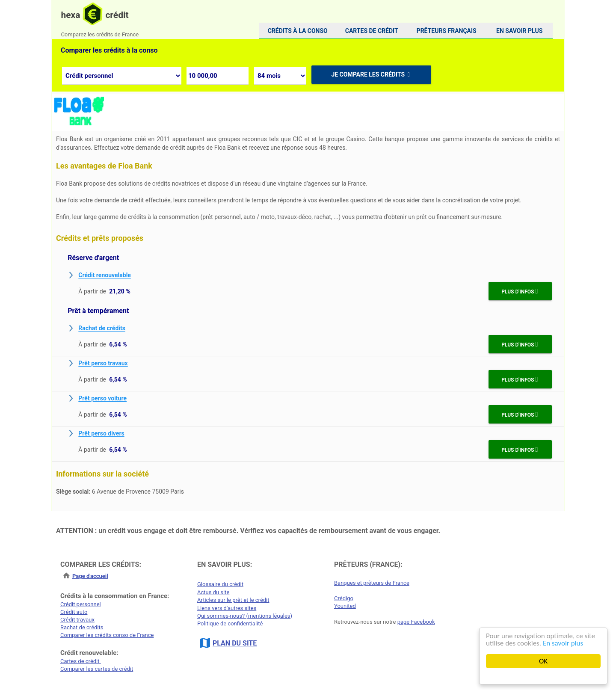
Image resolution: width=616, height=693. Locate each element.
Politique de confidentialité (230, 623)
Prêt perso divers (101, 434)
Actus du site (213, 592)
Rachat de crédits (102, 329)
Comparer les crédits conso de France (107, 635)
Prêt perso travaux (103, 364)
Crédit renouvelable (105, 275)
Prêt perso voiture (102, 399)
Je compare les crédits (371, 74)
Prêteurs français (447, 31)
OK (543, 661)
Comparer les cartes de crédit (97, 669)
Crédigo (344, 598)
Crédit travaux (77, 620)
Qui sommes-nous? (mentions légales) (245, 616)
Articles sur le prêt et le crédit (233, 600)
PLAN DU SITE (235, 643)
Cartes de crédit (81, 661)
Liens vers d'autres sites (227, 608)
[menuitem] (298, 31)
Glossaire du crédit (220, 584)
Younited (345, 606)
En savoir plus (563, 643)
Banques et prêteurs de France (372, 583)
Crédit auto (74, 612)
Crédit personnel (81, 604)
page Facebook (416, 622)
